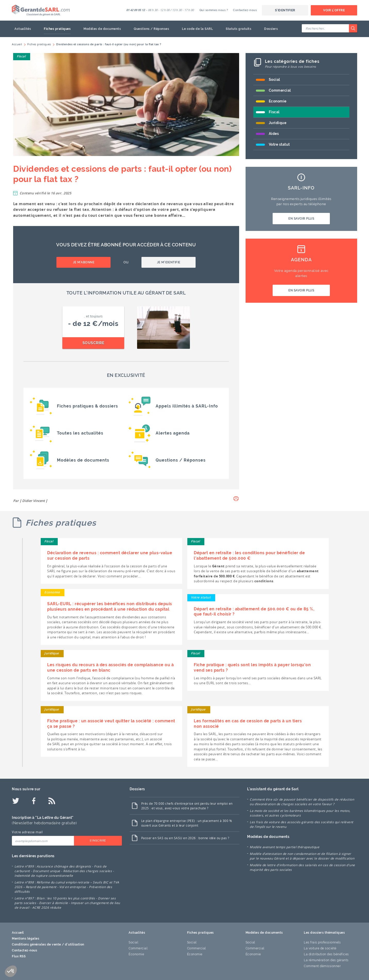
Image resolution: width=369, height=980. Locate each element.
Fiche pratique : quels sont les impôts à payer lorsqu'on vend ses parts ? (252, 667)
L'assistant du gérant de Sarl (273, 789)
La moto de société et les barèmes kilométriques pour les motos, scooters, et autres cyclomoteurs (300, 813)
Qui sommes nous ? (214, 10)
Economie (278, 101)
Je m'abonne (84, 262)
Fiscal (21, 56)
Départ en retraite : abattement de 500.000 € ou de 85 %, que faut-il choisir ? (254, 612)
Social (274, 80)
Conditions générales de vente (36, 944)
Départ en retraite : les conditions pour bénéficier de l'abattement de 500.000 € (249, 556)
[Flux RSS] (52, 801)
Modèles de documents (102, 29)
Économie (136, 954)
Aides (274, 134)
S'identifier (285, 10)
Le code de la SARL (197, 29)
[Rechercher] (353, 28)
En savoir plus (301, 219)
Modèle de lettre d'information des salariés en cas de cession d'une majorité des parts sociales (302, 867)
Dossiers (271, 29)
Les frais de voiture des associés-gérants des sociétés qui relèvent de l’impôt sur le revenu (301, 824)
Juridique (278, 123)
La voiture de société (320, 948)
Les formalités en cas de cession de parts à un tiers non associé (248, 724)
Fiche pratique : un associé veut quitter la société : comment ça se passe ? (111, 724)
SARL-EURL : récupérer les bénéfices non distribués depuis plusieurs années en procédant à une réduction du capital (110, 606)
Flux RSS (19, 956)
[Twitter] (16, 801)
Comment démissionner (322, 966)
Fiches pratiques (57, 29)
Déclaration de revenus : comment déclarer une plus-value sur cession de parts (110, 556)
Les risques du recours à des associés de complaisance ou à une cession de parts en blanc (110, 667)
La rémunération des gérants (326, 960)
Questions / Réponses (151, 29)
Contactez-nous (245, 10)
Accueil (18, 933)
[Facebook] (34, 801)
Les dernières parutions (33, 856)
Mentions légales (26, 939)
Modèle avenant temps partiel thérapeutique (284, 847)
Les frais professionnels (322, 942)
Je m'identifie (169, 262)
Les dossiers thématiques (324, 933)
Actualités (23, 29)
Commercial (280, 90)
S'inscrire (98, 841)
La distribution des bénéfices (326, 954)
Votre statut (279, 144)
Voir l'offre (334, 10)
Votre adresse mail (27, 832)
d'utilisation (75, 944)
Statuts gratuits (238, 29)
